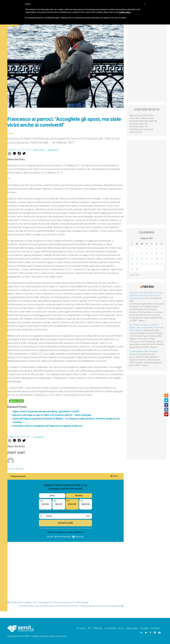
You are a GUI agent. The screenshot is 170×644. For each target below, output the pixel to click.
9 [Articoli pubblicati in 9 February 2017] (147, 254)
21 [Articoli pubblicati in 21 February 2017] (137, 264)
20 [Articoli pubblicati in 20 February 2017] (132, 264)
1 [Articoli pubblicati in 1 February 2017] (142, 249)
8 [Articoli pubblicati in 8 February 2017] (142, 254)
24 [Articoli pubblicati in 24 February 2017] (152, 264)
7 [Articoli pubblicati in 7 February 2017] (137, 254)
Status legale (132, 628)
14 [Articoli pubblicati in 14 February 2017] (137, 259)
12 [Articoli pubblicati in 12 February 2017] (161, 254)
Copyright (144, 628)
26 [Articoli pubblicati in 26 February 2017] (161, 264)
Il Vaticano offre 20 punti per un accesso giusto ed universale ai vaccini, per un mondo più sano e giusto (146, 295)
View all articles (15, 469)
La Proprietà (110, 628)
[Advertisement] (65, 576)
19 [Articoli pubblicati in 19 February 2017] (161, 259)
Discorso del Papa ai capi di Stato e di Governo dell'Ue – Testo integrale (52, 415)
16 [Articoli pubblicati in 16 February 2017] (147, 259)
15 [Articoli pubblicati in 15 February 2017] (142, 259)
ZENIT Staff (39, 150)
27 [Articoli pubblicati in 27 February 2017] (132, 269)
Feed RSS (148, 287)
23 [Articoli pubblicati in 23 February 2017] (147, 264)
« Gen (132, 275)
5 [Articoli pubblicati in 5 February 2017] (161, 249)
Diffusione (98, 628)
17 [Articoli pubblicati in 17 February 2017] (152, 259)
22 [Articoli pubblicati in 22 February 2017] (142, 264)
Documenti (53, 150)
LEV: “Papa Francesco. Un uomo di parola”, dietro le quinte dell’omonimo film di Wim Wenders (147, 328)
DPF (90, 628)
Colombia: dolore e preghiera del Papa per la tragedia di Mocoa (47, 426)
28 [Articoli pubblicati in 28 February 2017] (137, 269)
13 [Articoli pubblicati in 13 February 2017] (132, 259)
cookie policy (125, 12)
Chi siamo (81, 628)
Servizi (121, 628)
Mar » (137, 275)
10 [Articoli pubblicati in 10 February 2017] (152, 254)
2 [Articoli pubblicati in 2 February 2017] (147, 249)
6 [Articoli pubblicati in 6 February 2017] (132, 254)
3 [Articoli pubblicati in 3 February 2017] (152, 249)
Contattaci (155, 628)
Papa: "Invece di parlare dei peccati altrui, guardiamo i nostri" (46, 411)
